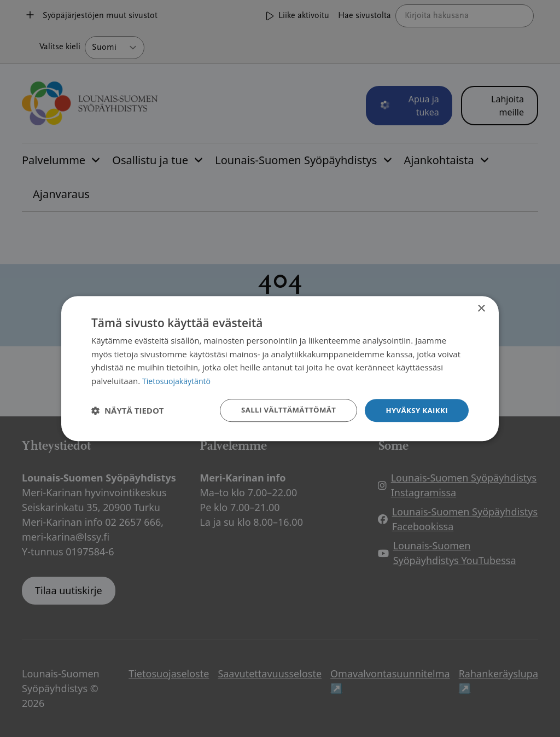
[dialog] (280, 368)
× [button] (481, 308)
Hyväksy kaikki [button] (415, 410)
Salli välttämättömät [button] (282, 410)
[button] (128, 410)
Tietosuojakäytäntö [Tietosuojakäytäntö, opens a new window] (179, 380)
